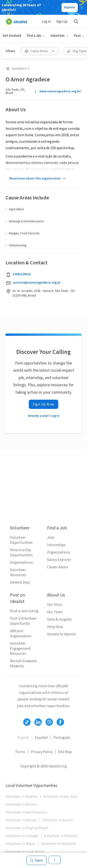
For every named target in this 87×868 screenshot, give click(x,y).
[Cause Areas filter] (40, 51)
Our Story (55, 605)
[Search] (76, 22)
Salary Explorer (59, 560)
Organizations (21, 562)
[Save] (37, 860)
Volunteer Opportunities (21, 540)
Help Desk (55, 627)
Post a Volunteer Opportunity (23, 621)
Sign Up (62, 22)
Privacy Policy (42, 752)
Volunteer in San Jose (60, 797)
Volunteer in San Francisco (26, 812)
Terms (20, 752)
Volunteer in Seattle (22, 797)
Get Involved (12, 36)
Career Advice (58, 567)
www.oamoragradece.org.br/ (60, 91)
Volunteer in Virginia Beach (27, 828)
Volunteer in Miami (21, 844)
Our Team (55, 612)
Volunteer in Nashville (59, 844)
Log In (46, 22)
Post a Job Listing (24, 611)
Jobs (51, 537)
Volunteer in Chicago (22, 836)
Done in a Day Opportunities (21, 553)
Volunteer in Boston (22, 804)
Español (41, 738)
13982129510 (21, 274)
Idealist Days (20, 582)
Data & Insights (59, 619)
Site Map (65, 752)
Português (62, 738)
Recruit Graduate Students (23, 664)
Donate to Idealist (62, 634)
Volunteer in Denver (21, 820)
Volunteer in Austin (58, 820)
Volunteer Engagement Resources (20, 649)
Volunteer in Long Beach (25, 852)
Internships (56, 545)
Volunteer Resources (18, 572)
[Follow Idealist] (27, 722)
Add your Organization (21, 633)
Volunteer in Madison (61, 836)
